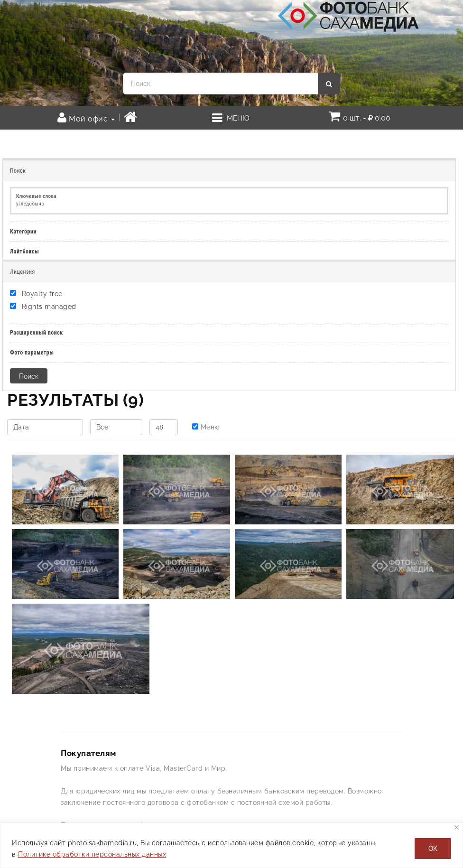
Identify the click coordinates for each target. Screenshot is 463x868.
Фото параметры (32, 353)
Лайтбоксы (24, 252)
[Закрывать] (457, 827)
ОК (433, 849)
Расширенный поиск (37, 333)
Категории (23, 232)
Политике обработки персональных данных (92, 854)
